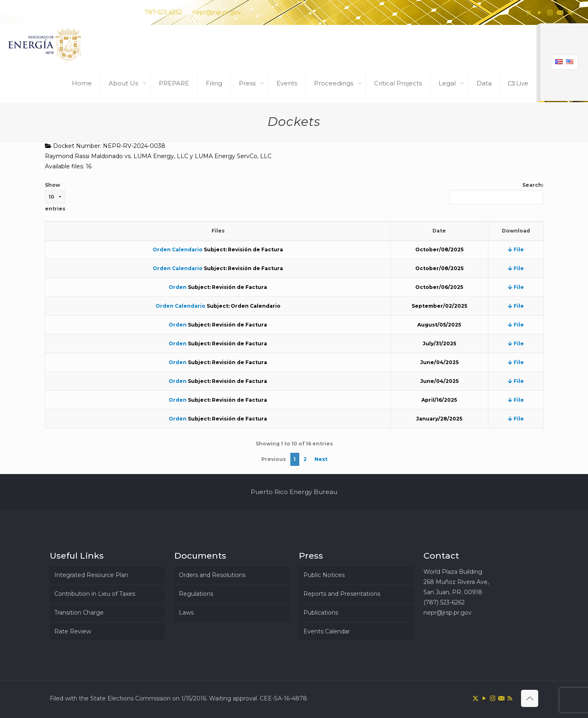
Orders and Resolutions (212, 575)
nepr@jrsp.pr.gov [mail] (217, 12)
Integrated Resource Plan (91, 575)
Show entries (55, 197)
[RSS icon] (570, 12)
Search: (496, 193)
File (516, 249)
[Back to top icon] (530, 698)
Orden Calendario (178, 249)
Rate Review (73, 631)
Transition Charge (79, 613)
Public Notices (324, 575)
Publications (321, 613)
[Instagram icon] (550, 12)
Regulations (196, 594)
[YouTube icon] (540, 12)
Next (321, 459)
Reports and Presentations (342, 594)
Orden (178, 287)
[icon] (560, 12)
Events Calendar (327, 631)
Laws (186, 613)
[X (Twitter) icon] (529, 12)
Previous (274, 459)
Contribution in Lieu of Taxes (95, 594)
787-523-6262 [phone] (163, 12)
